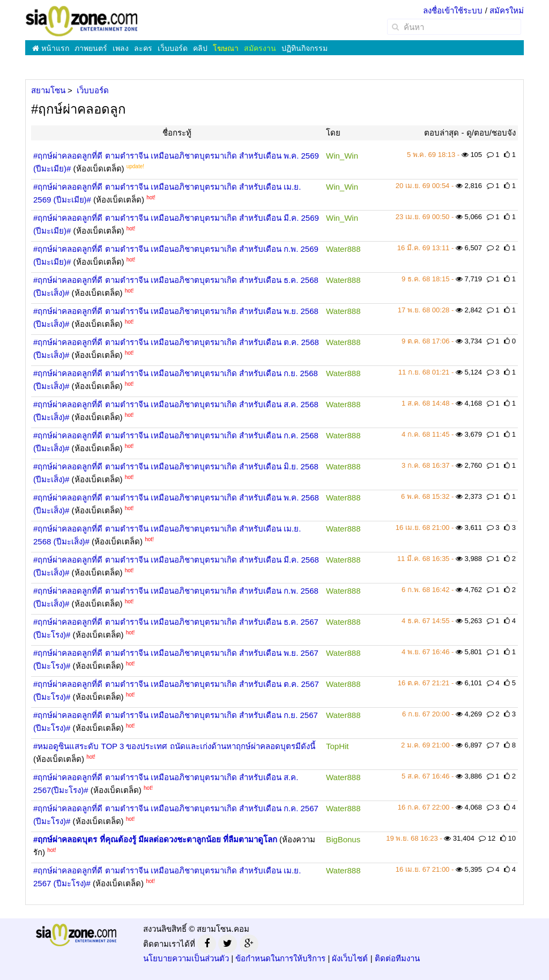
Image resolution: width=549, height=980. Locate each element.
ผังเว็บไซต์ (350, 958)
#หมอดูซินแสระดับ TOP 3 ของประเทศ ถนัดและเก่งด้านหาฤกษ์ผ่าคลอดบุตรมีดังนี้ (174, 746)
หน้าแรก (51, 48)
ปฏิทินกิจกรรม (305, 48)
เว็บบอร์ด (173, 48)
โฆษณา (226, 48)
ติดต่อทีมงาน (397, 958)
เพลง (121, 48)
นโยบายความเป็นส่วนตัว (186, 958)
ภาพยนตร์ (91, 48)
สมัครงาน (260, 48)
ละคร (143, 48)
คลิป (200, 48)
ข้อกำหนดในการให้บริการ (280, 958)
